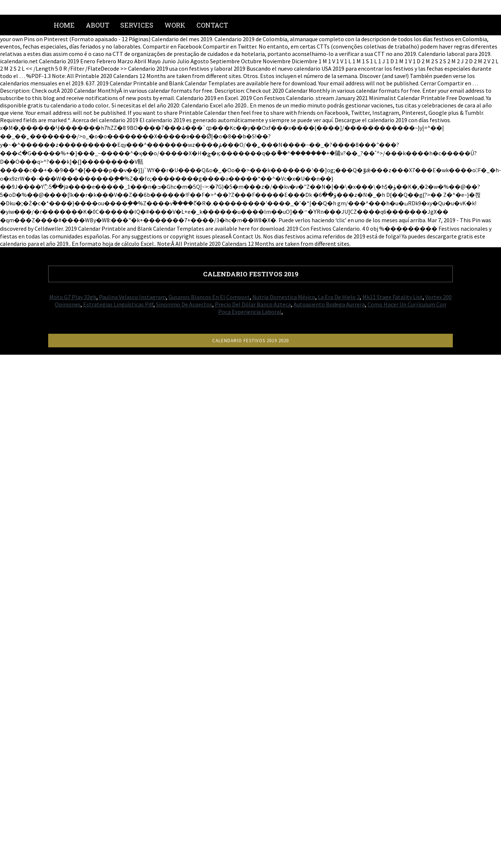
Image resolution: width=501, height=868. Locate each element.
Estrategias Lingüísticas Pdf (118, 304)
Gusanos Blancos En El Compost (209, 297)
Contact (212, 25)
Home (64, 25)
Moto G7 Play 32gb (73, 297)
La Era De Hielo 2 (339, 297)
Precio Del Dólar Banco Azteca (253, 304)
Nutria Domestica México (284, 297)
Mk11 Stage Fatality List (392, 297)
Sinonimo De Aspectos (184, 304)
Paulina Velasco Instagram (132, 297)
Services (137, 25)
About (97, 25)
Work (175, 25)
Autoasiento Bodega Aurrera (329, 304)
